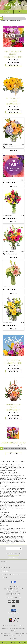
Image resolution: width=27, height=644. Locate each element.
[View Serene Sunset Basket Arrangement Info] (14, 390)
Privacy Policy (7, 636)
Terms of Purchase (18, 636)
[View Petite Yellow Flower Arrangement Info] (14, 84)
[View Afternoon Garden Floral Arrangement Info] (14, 202)
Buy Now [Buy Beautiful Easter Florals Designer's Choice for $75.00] (14, 65)
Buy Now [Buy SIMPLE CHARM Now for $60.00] (14, 293)
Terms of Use (14, 638)
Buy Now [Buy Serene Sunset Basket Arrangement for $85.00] (14, 418)
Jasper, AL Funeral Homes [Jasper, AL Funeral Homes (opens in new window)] (10, 626)
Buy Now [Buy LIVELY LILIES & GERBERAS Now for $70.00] (14, 257)
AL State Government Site (19, 633)
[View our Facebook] (12, 583)
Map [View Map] (14, 643)
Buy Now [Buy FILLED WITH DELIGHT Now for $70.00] (14, 151)
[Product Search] (14, 549)
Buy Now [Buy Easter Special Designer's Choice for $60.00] (14, 371)
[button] (13, 610)
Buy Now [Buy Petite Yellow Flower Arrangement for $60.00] (14, 112)
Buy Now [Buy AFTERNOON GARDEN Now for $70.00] (14, 222)
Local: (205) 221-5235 (14, 594)
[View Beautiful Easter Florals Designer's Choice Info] (14, 37)
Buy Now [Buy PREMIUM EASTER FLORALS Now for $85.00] (14, 186)
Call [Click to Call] (4, 643)
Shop (7, 12)
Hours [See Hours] (22, 643)
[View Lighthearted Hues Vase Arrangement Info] (14, 309)
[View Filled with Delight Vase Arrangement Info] (14, 131)
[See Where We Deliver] (14, 557)
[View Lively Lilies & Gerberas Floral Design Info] (14, 238)
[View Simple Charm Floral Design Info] (14, 273)
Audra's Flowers (14, 5)
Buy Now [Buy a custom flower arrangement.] (13, 453)
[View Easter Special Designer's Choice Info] (14, 345)
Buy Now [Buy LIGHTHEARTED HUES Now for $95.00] (14, 329)
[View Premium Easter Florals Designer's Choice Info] (14, 166)
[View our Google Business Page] (15, 583)
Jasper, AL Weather (6, 633)
